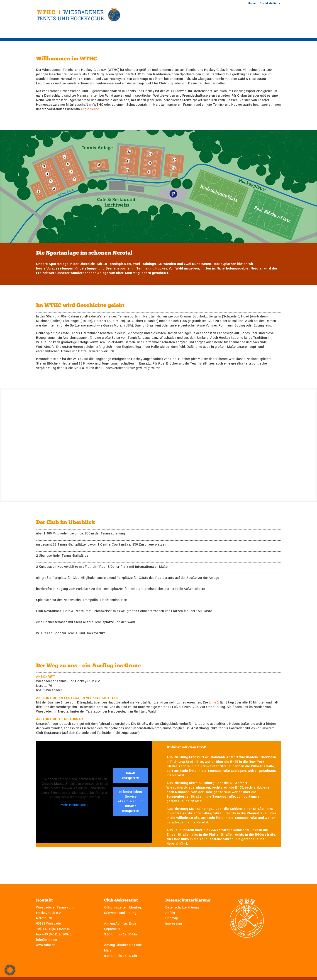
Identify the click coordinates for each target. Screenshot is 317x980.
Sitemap (172, 918)
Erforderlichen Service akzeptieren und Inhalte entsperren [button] (131, 801)
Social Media (268, 4)
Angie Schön (90, 109)
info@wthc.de (46, 940)
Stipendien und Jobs (190, 32)
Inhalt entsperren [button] (131, 776)
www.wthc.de (46, 945)
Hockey (87, 32)
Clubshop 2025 (232, 32)
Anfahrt (171, 913)
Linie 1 (214, 702)
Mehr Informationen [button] (75, 805)
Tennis (62, 32)
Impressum (174, 923)
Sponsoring (152, 32)
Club (40, 32)
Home (252, 4)
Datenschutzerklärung (182, 907)
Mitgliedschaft (118, 32)
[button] (10, 970)
